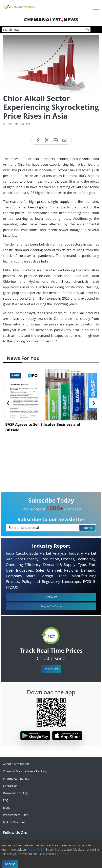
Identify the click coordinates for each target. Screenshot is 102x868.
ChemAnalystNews (51, 19)
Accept (10, 864)
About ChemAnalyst (16, 764)
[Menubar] (96, 7)
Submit (87, 528)
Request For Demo (51, 606)
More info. (64, 854)
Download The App (16, 793)
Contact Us (10, 786)
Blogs (7, 808)
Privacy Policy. (36, 850)
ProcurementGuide (16, 815)
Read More (51, 668)
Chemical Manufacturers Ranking (25, 771)
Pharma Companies (16, 779)
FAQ (6, 800)
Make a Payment (14, 822)
